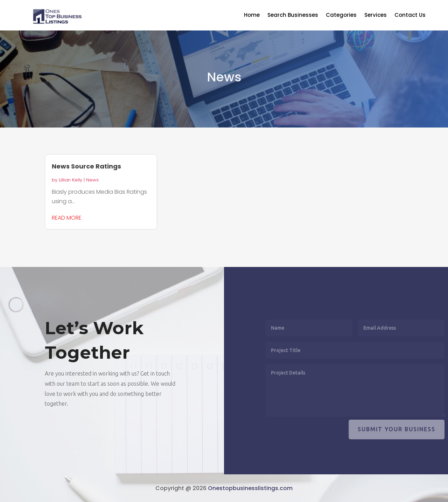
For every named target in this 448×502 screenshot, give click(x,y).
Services (376, 16)
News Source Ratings (86, 166)
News (92, 180)
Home (252, 16)
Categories (341, 16)
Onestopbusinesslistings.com (250, 488)
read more (67, 218)
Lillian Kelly (71, 180)
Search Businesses (293, 16)
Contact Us (410, 16)
